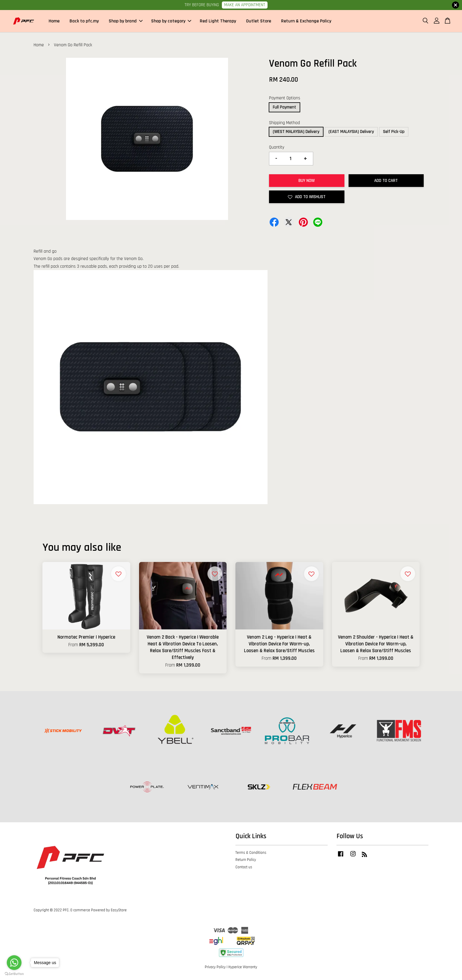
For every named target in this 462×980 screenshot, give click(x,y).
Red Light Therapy (218, 21)
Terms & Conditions (251, 853)
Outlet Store (259, 21)
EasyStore (119, 911)
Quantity (277, 148)
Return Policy (246, 860)
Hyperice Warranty (243, 968)
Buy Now (307, 181)
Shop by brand (126, 21)
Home (54, 21)
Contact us (244, 868)
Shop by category (171, 21)
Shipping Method (284, 123)
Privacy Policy (215, 968)
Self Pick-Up (394, 132)
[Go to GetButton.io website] (14, 974)
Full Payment (284, 108)
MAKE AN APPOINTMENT (245, 5)
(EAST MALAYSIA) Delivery (351, 132)
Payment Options (285, 99)
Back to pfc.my (84, 21)
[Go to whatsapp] (14, 963)
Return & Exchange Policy (306, 21)
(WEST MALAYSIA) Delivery (296, 132)
